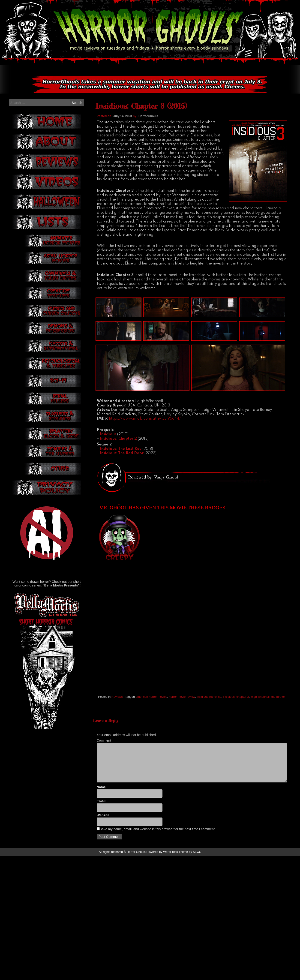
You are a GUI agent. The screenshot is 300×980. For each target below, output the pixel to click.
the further (278, 743)
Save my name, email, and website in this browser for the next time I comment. (158, 932)
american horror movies (151, 743)
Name (101, 890)
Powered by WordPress (162, 955)
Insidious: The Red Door (122, 500)
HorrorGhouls (148, 162)
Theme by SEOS (190, 955)
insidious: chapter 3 (236, 743)
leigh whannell (260, 743)
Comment (104, 844)
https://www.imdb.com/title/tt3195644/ (145, 465)
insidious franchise (209, 743)
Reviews (117, 743)
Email (101, 904)
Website (103, 918)
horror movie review (182, 743)
